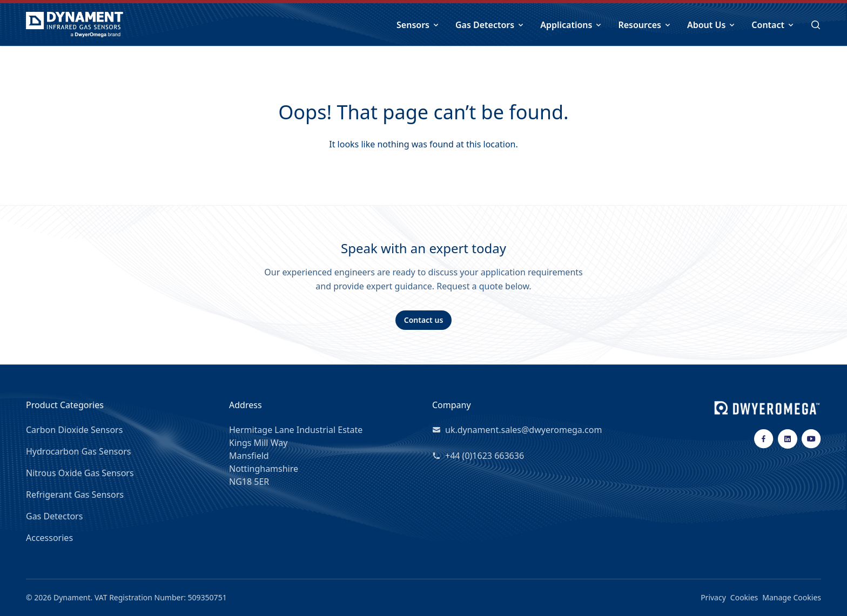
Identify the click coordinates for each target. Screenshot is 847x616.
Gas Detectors (54, 516)
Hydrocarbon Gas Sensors (78, 451)
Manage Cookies (792, 597)
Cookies (744, 597)
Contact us (424, 320)
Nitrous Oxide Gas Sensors (80, 473)
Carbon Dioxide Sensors (74, 430)
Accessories (49, 538)
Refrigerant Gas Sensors (75, 495)
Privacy (713, 597)
